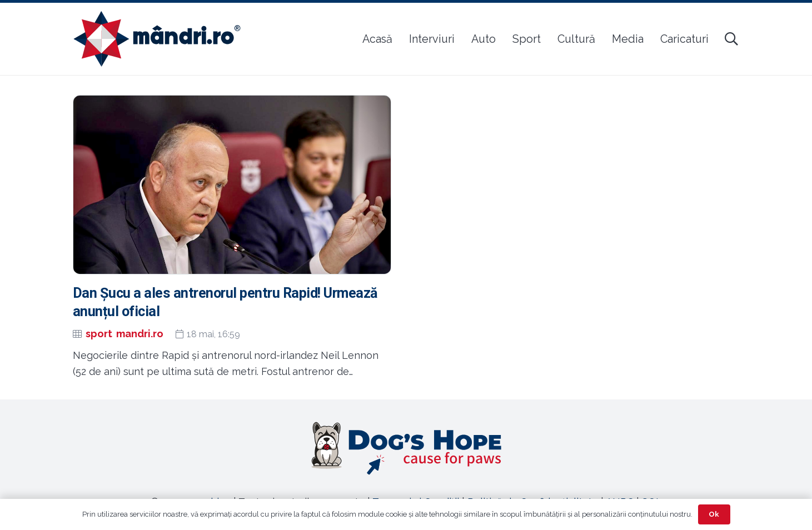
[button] (732, 39)
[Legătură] (406, 448)
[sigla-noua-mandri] (157, 39)
